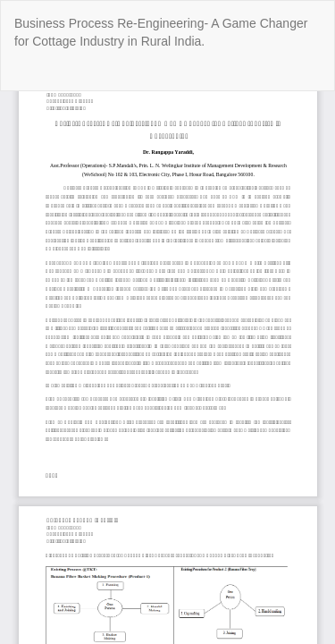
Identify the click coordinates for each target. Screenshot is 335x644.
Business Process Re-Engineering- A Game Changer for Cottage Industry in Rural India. (161, 32)
